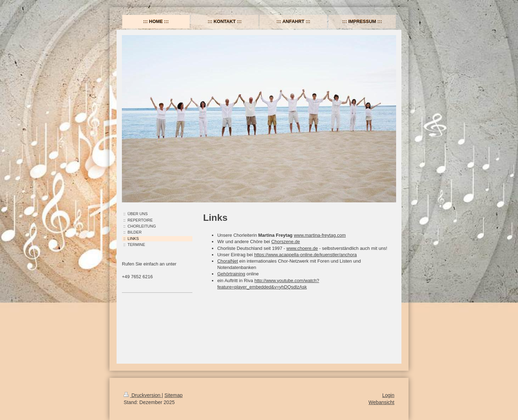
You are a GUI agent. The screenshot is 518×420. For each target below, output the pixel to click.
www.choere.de (302, 248)
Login (388, 395)
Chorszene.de (286, 242)
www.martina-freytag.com (320, 235)
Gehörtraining (231, 274)
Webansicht (381, 402)
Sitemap (173, 395)
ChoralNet (228, 261)
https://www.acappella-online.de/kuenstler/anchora (305, 255)
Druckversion (143, 395)
